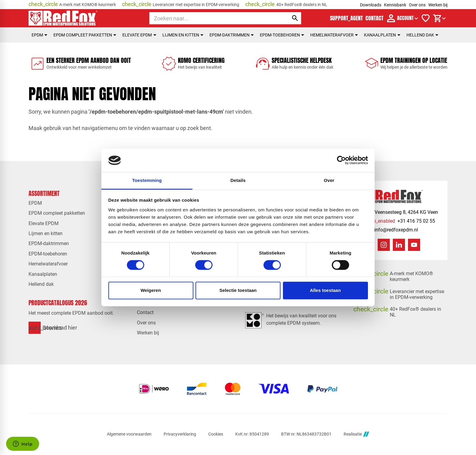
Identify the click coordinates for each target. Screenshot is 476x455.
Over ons (417, 5)
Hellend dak (422, 35)
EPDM (39, 35)
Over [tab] (329, 180)
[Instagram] (384, 245)
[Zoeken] (214, 18)
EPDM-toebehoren (282, 35)
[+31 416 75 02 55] (399, 221)
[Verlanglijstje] (426, 18)
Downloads (371, 5)
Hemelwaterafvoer (334, 35)
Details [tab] (238, 180)
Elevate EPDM (139, 35)
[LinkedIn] (399, 245)
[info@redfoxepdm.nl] (390, 230)
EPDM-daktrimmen (232, 35)
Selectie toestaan (238, 290)
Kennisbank (395, 5)
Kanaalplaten (382, 35)
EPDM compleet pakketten (85, 35)
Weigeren (151, 290)
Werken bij (438, 5)
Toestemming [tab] (147, 180)
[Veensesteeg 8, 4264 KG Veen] (400, 212)
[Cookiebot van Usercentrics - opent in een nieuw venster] (341, 160)
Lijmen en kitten (183, 35)
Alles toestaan (325, 290)
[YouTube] (414, 245)
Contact (145, 312)
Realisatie (356, 434)
